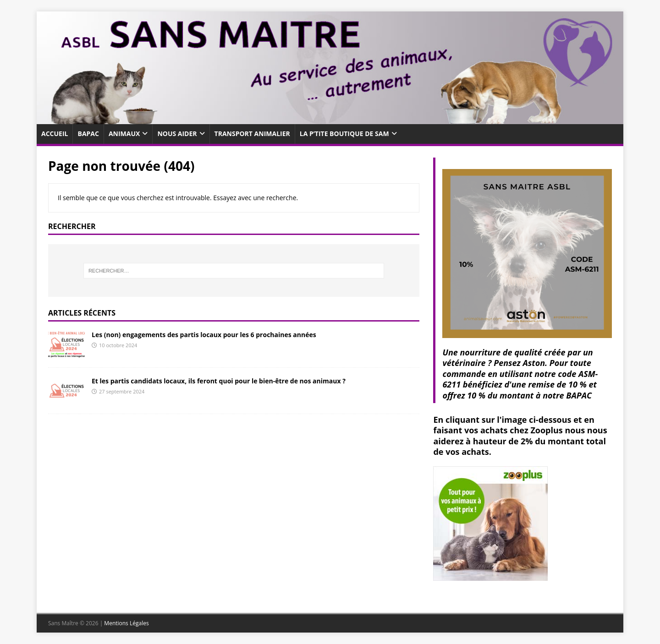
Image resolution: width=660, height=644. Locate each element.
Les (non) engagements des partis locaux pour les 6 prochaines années (204, 335)
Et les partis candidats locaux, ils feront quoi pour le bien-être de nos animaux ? (219, 381)
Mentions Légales (126, 623)
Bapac (88, 134)
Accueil (55, 134)
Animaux (124, 134)
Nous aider (177, 134)
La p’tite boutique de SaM (344, 134)
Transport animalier (252, 134)
